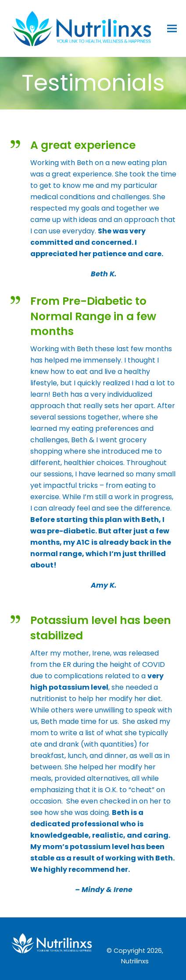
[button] (172, 28)
